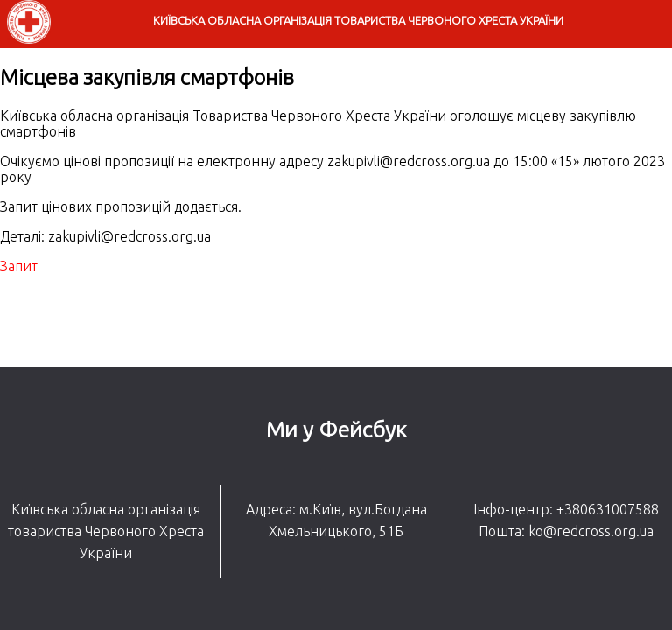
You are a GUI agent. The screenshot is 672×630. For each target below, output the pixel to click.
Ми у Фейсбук (336, 430)
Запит (19, 266)
